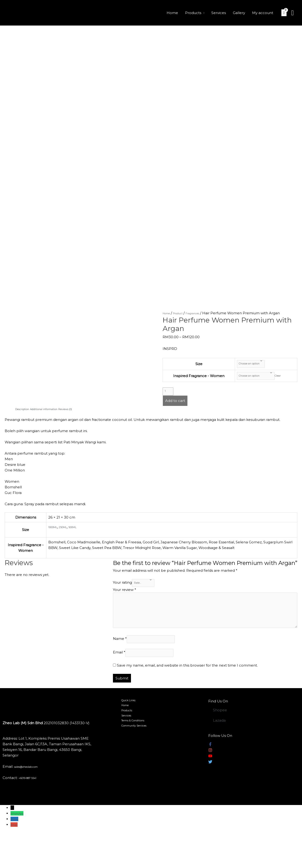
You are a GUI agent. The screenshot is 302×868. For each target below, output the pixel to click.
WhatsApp (20, 849)
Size (192, 365)
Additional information (56, 419)
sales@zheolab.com (32, 802)
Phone (17, 854)
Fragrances (205, 313)
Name (120, 670)
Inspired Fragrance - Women (192, 381)
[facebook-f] (210, 780)
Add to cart (175, 411)
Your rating (122, 595)
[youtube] (210, 792)
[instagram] (210, 786)
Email (119, 686)
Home (172, 13)
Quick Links (127, 737)
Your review (125, 603)
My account (263, 13)
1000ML (55, 537)
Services (219, 13)
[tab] (26, 419)
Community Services (135, 771)
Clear (286, 381)
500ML (84, 537)
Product (184, 313)
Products (193, 13)
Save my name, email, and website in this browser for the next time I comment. (187, 701)
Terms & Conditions (134, 764)
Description (26, 419)
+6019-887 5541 (32, 813)
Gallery (239, 13)
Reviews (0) (87, 419)
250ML (70, 537)
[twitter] (210, 798)
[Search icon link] (293, 13)
